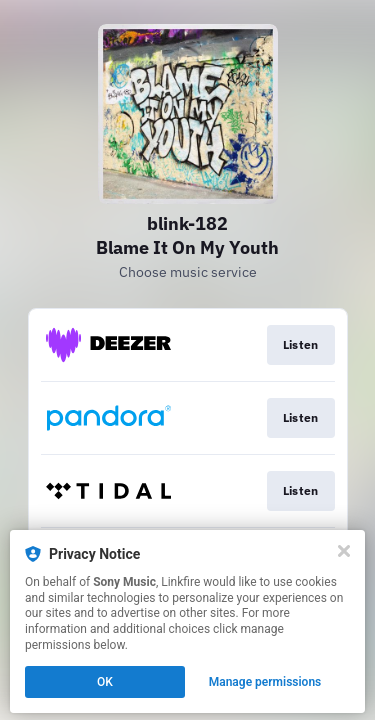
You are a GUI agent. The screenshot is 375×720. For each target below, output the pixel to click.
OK (105, 682)
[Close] (344, 551)
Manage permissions (265, 682)
